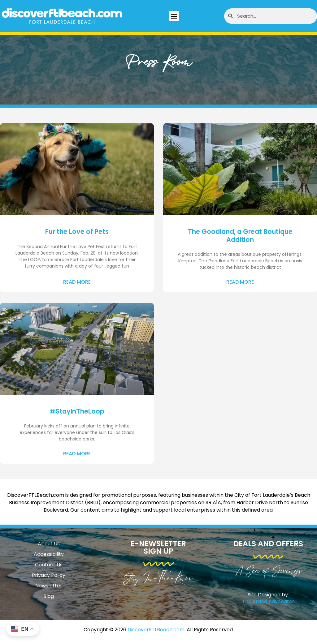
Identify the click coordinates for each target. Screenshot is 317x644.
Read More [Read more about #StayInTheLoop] (77, 454)
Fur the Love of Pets (77, 232)
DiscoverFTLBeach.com (156, 630)
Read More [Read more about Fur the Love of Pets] (77, 282)
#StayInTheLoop (77, 411)
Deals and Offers (268, 544)
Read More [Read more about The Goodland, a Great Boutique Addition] (240, 282)
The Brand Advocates (268, 601)
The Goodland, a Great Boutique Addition (240, 235)
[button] (174, 16)
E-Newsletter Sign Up (158, 547)
